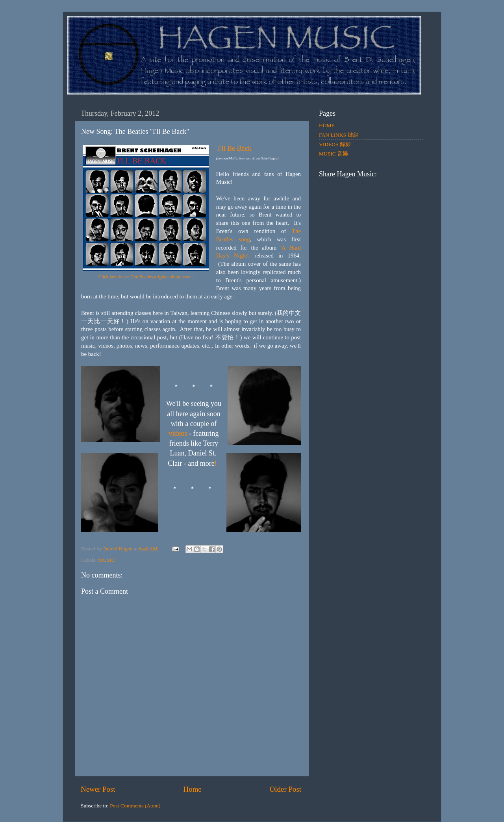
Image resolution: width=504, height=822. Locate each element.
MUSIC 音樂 (334, 154)
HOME (327, 125)
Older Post (285, 789)
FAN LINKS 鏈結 (339, 135)
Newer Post (98, 789)
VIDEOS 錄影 (335, 144)
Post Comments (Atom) (135, 806)
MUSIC (107, 560)
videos (178, 433)
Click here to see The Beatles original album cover (146, 277)
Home (193, 789)
